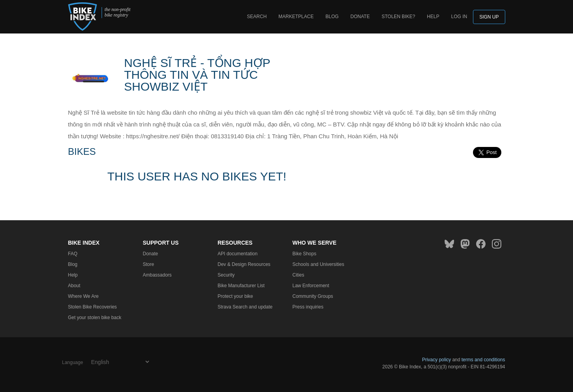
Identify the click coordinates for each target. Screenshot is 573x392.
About (74, 286)
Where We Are (83, 296)
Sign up (489, 17)
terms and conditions (483, 360)
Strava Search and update (245, 307)
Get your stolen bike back (95, 318)
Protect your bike (236, 296)
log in (459, 17)
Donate (360, 17)
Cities (299, 275)
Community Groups (313, 296)
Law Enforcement (311, 286)
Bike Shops (305, 254)
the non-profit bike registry (117, 12)
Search (257, 17)
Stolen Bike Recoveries (93, 307)
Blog (332, 17)
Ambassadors (157, 275)
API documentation (238, 254)
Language (73, 362)
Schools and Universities (318, 264)
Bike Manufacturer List (241, 286)
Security (226, 275)
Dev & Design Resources (244, 264)
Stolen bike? (398, 17)
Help (433, 17)
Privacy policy (437, 360)
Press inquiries (308, 307)
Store (149, 264)
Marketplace (296, 17)
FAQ (73, 254)
